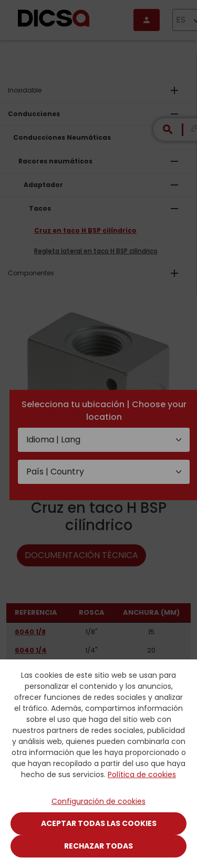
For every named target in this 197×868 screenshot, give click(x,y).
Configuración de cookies (98, 801)
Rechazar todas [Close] (98, 846)
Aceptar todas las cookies (99, 823)
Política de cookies (142, 774)
